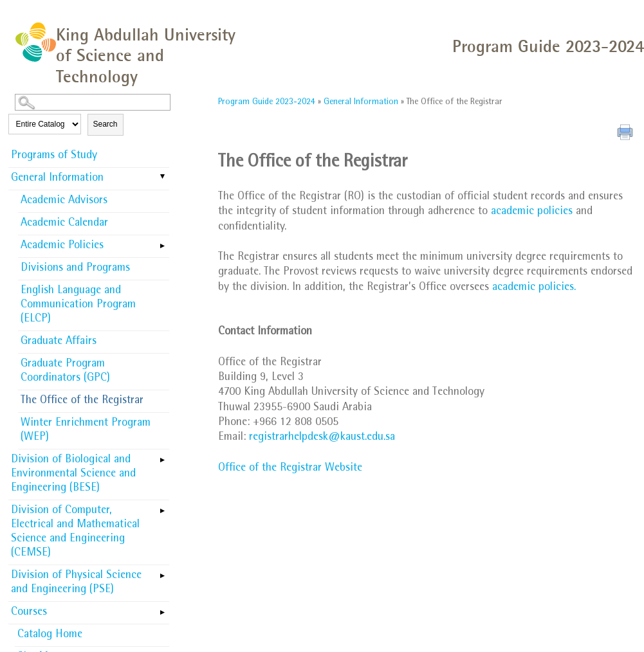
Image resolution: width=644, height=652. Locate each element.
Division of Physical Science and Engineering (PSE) (76, 583)
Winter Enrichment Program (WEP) (86, 431)
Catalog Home (50, 635)
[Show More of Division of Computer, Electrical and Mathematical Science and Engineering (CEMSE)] (163, 507)
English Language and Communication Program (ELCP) (78, 305)
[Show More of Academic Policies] (163, 242)
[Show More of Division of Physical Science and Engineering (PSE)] (163, 572)
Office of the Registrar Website (290, 469)
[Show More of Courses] (163, 608)
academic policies (532, 212)
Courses (29, 613)
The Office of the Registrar (82, 401)
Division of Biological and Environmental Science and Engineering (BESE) (73, 475)
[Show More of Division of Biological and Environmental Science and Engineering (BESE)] (163, 456)
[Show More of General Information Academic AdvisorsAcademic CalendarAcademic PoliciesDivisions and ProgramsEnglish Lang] (163, 177)
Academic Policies (62, 246)
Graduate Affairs (59, 342)
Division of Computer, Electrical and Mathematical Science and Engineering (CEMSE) (75, 532)
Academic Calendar (64, 224)
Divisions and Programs (75, 269)
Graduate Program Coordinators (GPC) (65, 372)
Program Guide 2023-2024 (267, 102)
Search (106, 124)
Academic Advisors (64, 201)
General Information (57, 179)
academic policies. (534, 288)
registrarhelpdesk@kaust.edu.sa (322, 438)
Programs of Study (54, 156)
